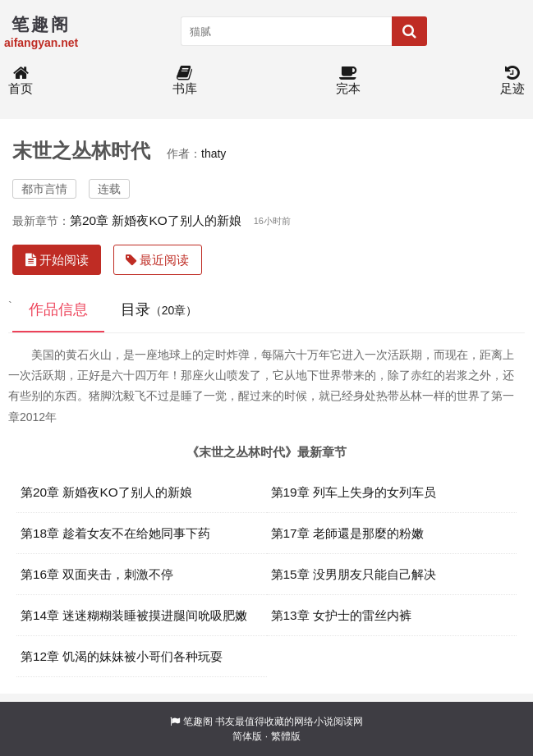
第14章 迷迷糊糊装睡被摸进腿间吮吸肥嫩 (134, 615)
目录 (159, 309)
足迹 (512, 81)
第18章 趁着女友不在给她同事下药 (115, 533)
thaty (214, 153)
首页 (21, 81)
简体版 (247, 736)
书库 (185, 81)
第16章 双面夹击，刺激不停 (97, 574)
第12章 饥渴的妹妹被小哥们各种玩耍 (122, 656)
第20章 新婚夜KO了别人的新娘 (156, 220)
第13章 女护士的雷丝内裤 (341, 615)
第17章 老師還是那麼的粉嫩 (347, 533)
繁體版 (286, 736)
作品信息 (58, 309)
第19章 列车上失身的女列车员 (354, 492)
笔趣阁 (198, 722)
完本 (348, 81)
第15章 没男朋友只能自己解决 (354, 574)
